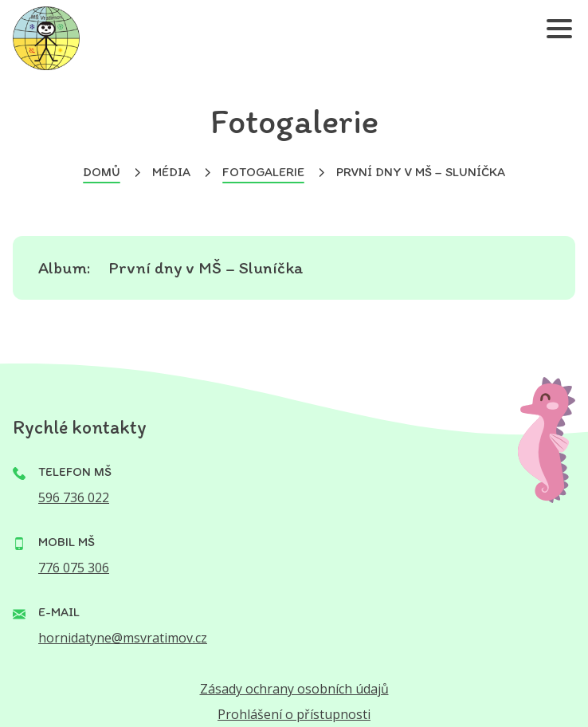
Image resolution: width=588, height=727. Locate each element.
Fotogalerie (263, 172)
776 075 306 (74, 568)
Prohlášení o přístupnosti (294, 714)
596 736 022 (74, 497)
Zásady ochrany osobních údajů (294, 689)
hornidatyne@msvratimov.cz (123, 638)
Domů (102, 172)
